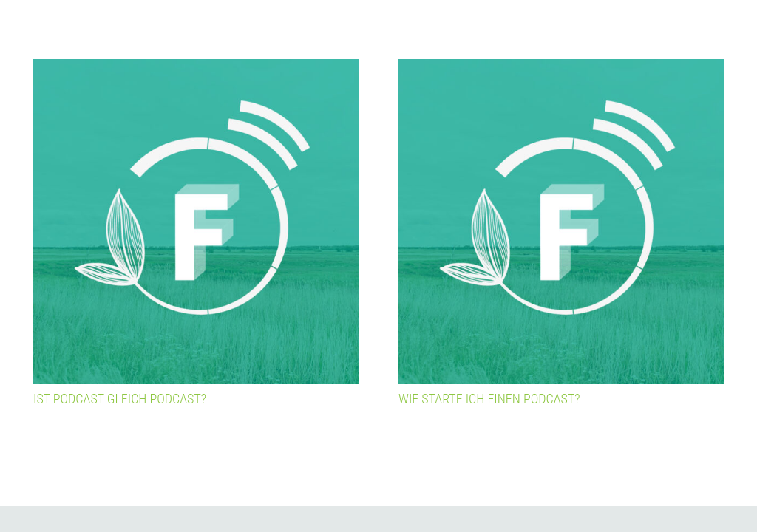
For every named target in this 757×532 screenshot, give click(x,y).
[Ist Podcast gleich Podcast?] (196, 222)
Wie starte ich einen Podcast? (489, 399)
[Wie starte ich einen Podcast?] (561, 222)
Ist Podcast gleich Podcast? (120, 399)
